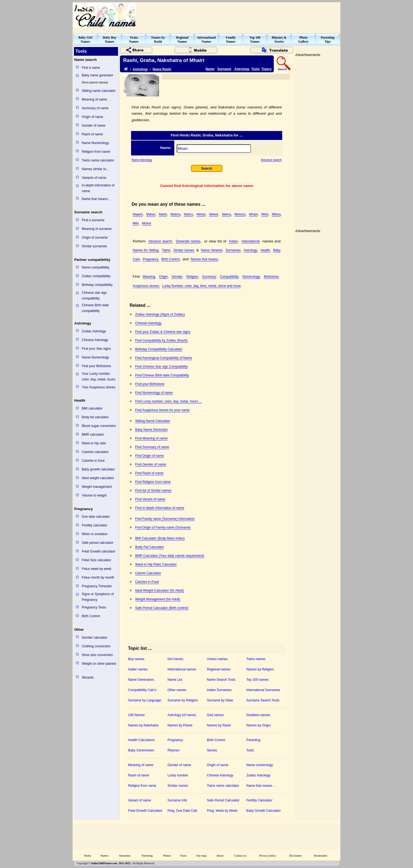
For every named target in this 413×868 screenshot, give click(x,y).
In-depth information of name (98, 188)
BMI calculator (92, 408)
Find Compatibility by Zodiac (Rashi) (161, 341)
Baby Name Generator (151, 430)
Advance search (271, 160)
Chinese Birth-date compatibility (95, 308)
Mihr (136, 223)
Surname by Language (145, 700)
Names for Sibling (146, 250)
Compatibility (229, 277)
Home (88, 856)
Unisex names (217, 659)
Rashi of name (92, 134)
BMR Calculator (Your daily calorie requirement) (170, 556)
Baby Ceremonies (141, 750)
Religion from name (96, 152)
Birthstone (271, 277)
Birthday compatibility (97, 285)
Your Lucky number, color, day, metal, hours (99, 377)
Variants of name (94, 178)
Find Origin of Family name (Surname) (163, 527)
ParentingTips (328, 40)
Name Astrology (142, 160)
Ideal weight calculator (98, 478)
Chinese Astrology (95, 340)
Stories (212, 750)
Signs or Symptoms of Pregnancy (98, 597)
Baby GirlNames (86, 40)
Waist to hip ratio (94, 443)
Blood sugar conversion (99, 426)
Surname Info (177, 800)
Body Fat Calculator (149, 547)
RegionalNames (182, 40)
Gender (177, 277)
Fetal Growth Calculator (145, 811)
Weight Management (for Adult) (158, 599)
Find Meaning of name (151, 438)
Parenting (253, 740)
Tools (255, 69)
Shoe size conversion (97, 655)
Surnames (233, 250)
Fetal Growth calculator (99, 551)
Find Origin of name (149, 456)
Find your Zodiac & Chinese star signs (163, 332)
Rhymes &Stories (279, 40)
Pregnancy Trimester (97, 586)
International (251, 241)
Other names (177, 690)
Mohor (147, 223)
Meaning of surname (97, 229)
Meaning (149, 277)
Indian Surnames (219, 690)
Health (265, 250)
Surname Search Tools (263, 700)
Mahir (163, 214)
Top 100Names (255, 40)
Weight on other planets (99, 664)
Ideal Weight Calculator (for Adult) (159, 591)
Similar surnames (94, 246)
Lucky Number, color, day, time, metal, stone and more (201, 286)
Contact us (240, 856)
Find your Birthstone (96, 366)
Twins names (256, 659)
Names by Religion (260, 669)
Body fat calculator (95, 417)
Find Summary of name (152, 447)
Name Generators (141, 680)
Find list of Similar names (153, 491)
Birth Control (91, 616)
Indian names (138, 669)
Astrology (140, 69)
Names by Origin (258, 725)
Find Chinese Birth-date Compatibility (162, 375)
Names (105, 856)
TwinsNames (134, 40)
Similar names (184, 250)
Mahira (176, 214)
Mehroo (240, 214)
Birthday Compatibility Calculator (159, 349)
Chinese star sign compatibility (94, 296)
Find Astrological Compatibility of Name (164, 358)
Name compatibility (96, 267)
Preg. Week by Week (222, 811)
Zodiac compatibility (96, 276)
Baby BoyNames (110, 40)
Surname (224, 69)
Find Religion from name (153, 482)
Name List (175, 680)
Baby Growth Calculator (264, 811)
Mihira (276, 214)
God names (215, 715)
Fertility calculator (94, 525)
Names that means (204, 259)
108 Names (136, 715)
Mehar (201, 214)
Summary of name (95, 108)
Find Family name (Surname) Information (165, 519)
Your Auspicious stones (99, 387)
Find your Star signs (96, 349)
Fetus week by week (97, 569)
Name (210, 69)
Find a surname (93, 220)
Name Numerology (95, 143)
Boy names (136, 659)
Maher (151, 214)
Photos (167, 856)
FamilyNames (231, 40)
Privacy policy (268, 856)
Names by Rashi (219, 725)
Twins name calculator (98, 160)
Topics (266, 69)
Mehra (226, 214)
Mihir (265, 214)
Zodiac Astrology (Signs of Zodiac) (160, 314)
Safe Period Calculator (223, 800)
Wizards (88, 677)
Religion (192, 277)
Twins (166, 250)
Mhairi (254, 214)
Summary (209, 277)
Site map (201, 856)
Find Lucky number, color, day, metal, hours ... (168, 401)
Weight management (97, 487)
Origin (163, 277)
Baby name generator (97, 75)
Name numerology (260, 765)
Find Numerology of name (154, 393)
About (220, 856)
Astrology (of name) (182, 715)
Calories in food (93, 461)
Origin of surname (95, 238)
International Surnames (263, 690)
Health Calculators (141, 740)
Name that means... (96, 199)
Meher (214, 214)
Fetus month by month (98, 577)
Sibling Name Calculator (153, 421)
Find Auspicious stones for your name (162, 410)
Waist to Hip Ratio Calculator (156, 564)
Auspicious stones (146, 286)
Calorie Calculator (148, 573)
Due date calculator (96, 517)
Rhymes (173, 750)
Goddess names (258, 715)
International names (182, 669)
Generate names (188, 241)
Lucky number (178, 775)
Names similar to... (95, 169)
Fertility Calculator (259, 800)
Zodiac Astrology (94, 331)
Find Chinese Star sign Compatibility (161, 367)
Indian (233, 241)
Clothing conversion (96, 646)
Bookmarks (321, 856)
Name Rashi (162, 69)
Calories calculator (95, 452)
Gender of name (94, 126)
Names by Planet (180, 725)
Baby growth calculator (98, 469)
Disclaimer (295, 856)
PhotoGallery (303, 40)
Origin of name (93, 117)
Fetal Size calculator (97, 560)
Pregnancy (150, 259)
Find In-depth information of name (160, 508)
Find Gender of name (150, 464)
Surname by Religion (183, 700)
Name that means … (261, 786)
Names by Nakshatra (143, 725)
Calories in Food (147, 582)
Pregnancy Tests (94, 607)
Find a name (91, 68)
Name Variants (212, 250)
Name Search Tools (221, 680)
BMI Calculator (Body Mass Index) (160, 538)
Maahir (138, 214)
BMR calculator (93, 435)
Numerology (251, 277)
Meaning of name (94, 99)
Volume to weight (94, 495)
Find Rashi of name (149, 473)
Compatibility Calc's (142, 690)
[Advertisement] (241, 15)
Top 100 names (257, 680)
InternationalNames (206, 40)
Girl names (175, 659)
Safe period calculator (98, 543)
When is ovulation (95, 534)
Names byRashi (158, 40)
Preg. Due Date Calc (182, 811)
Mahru (188, 214)
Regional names (219, 669)
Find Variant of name (150, 499)
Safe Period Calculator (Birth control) (162, 608)
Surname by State (220, 700)
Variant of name (139, 800)
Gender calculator (95, 638)
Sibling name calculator (99, 91)
